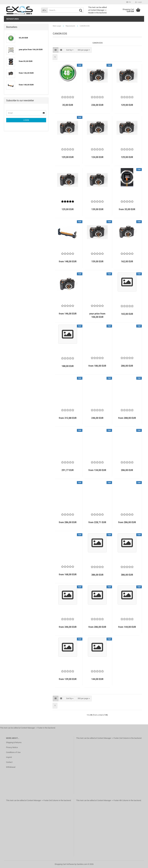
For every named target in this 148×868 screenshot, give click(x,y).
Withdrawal (11, 767)
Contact (9, 762)
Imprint (9, 757)
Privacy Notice (12, 747)
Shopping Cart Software (64, 864)
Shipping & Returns (14, 742)
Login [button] (139, 2)
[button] (129, 2)
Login (26, 120)
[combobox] (70, 50)
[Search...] (44, 10)
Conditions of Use (13, 752)
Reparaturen (13, 19)
